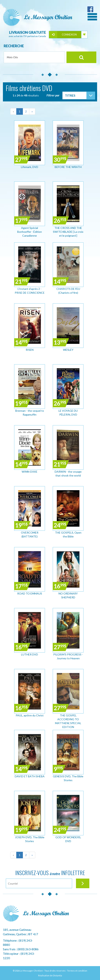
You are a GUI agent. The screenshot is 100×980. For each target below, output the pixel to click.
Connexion (69, 35)
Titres (70, 95)
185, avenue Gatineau (17, 930)
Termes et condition (77, 971)
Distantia (57, 975)
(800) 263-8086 (28, 949)
